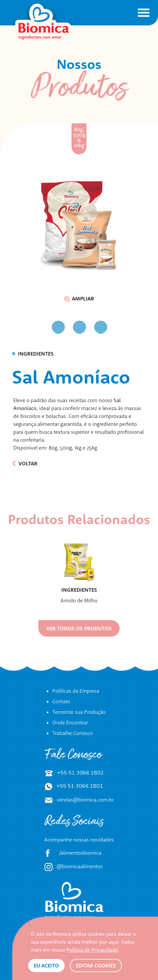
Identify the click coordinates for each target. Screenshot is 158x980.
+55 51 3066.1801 (74, 786)
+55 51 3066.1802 (74, 773)
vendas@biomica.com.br (79, 800)
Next (114, 327)
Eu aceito (46, 965)
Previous (45, 328)
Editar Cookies (96, 965)
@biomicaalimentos (74, 867)
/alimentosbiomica (73, 853)
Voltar (25, 463)
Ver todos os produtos (79, 628)
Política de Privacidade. (93, 950)
